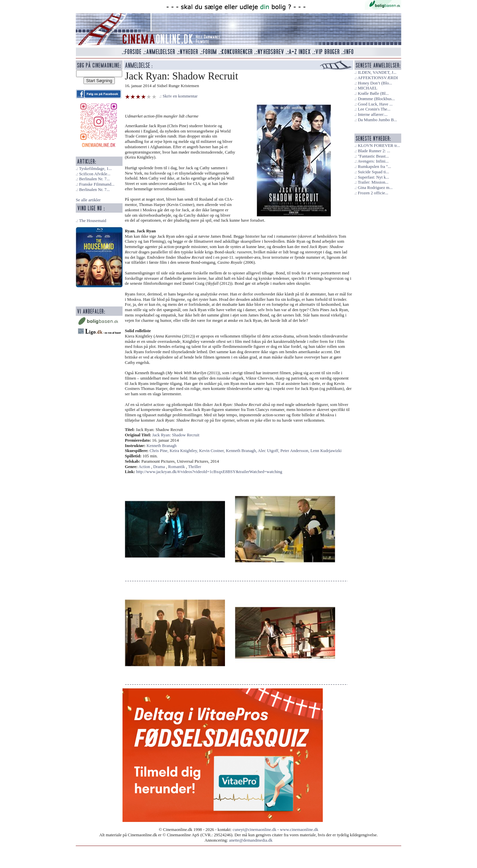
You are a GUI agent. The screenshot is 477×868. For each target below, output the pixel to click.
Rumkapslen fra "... (374, 167)
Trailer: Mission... (373, 182)
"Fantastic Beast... (373, 156)
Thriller (194, 467)
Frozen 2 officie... (373, 193)
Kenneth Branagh (162, 446)
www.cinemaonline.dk (299, 830)
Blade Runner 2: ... (374, 151)
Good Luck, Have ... (375, 104)
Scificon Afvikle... (95, 174)
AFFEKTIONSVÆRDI (378, 78)
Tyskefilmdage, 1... (95, 169)
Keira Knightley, (184, 451)
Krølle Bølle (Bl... (373, 93)
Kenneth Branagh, (242, 451)
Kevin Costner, (213, 451)
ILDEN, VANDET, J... (377, 72)
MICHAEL (368, 88)
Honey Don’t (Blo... (375, 83)
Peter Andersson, (295, 451)
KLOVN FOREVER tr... (379, 146)
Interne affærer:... (373, 115)
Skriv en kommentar (180, 96)
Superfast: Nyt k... (373, 177)
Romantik (177, 467)
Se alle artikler (88, 200)
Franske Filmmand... (97, 184)
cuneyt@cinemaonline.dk (255, 830)
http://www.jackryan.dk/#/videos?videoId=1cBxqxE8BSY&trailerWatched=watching (209, 472)
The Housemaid (93, 221)
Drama (159, 467)
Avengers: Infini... (373, 161)
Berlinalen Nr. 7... (94, 179)
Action (144, 467)
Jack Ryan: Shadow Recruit (176, 435)
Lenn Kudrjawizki (326, 451)
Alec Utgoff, (269, 451)
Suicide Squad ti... (373, 172)
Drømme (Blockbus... (376, 99)
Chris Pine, (160, 451)
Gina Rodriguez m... (375, 188)
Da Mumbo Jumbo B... (377, 120)
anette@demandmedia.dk (251, 840)
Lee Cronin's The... (374, 109)
